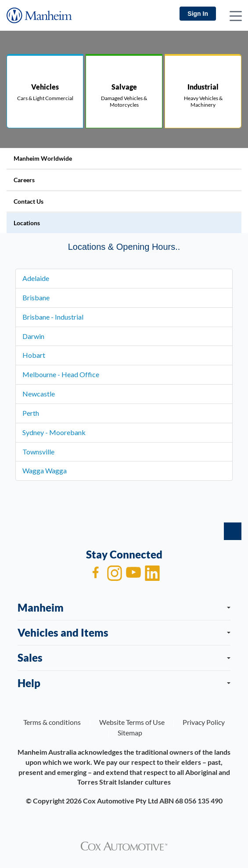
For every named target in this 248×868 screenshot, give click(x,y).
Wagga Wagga (45, 470)
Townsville (38, 452)
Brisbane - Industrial (53, 317)
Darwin (33, 336)
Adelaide (36, 278)
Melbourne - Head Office (61, 374)
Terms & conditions (52, 722)
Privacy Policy (204, 722)
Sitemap (130, 733)
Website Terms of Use (132, 722)
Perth (31, 413)
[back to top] (233, 531)
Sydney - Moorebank (54, 432)
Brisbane (36, 297)
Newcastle (39, 394)
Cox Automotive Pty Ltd (120, 801)
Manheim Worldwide (43, 158)
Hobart (34, 355)
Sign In (198, 14)
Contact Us (29, 201)
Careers (24, 180)
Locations (27, 223)
